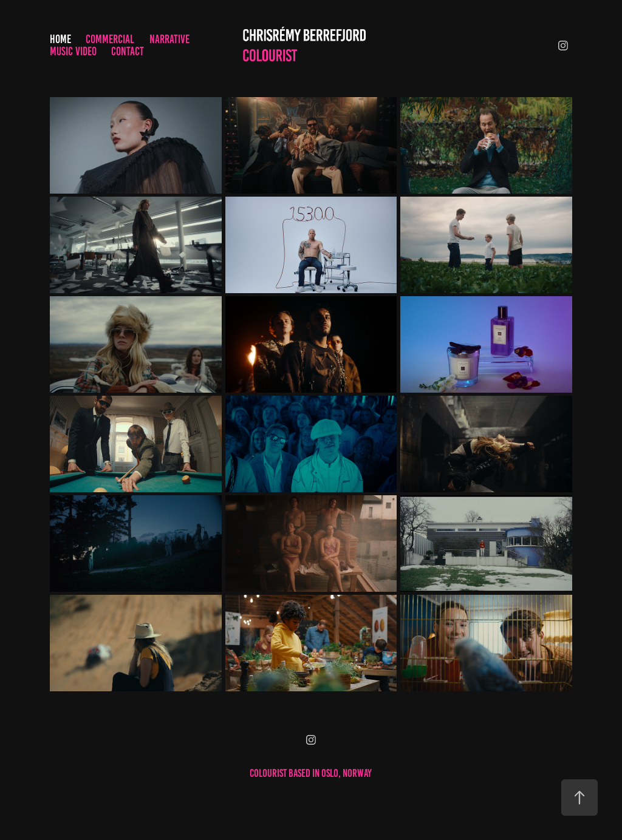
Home (60, 39)
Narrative (169, 39)
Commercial (110, 39)
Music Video (73, 51)
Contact (128, 51)
